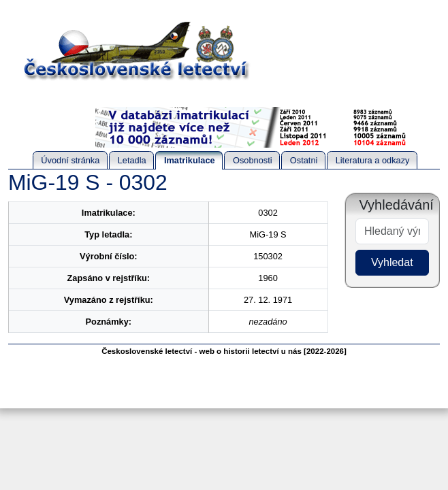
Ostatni (304, 160)
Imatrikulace (190, 160)
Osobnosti (253, 160)
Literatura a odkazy (373, 160)
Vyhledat (392, 262)
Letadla (132, 160)
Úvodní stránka (70, 160)
